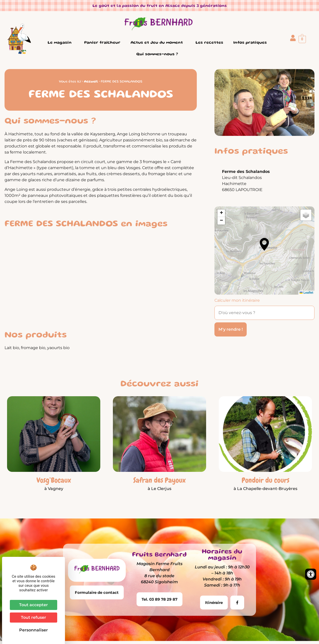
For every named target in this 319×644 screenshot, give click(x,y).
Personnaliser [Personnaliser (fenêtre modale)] (34, 630)
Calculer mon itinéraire (237, 300)
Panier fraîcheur (102, 43)
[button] (264, 244)
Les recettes (209, 43)
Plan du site (230, 633)
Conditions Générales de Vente (183, 633)
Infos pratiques (251, 43)
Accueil (91, 82)
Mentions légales (132, 633)
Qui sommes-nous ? (158, 54)
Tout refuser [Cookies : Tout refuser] (34, 617)
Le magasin (61, 43)
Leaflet (306, 293)
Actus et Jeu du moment (158, 43)
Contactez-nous (263, 633)
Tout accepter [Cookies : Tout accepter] (34, 605)
